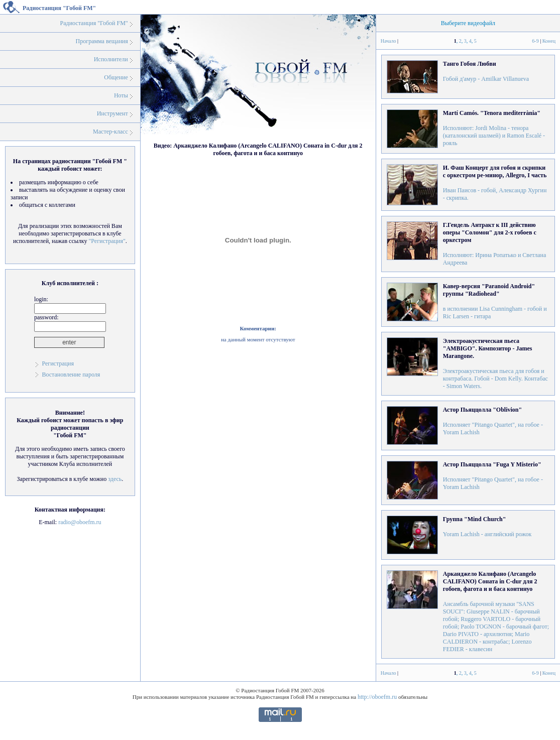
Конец (549, 41)
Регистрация (58, 363)
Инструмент (113, 113)
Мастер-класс (110, 132)
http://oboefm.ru (377, 697)
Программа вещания (102, 41)
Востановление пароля (71, 375)
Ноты (121, 95)
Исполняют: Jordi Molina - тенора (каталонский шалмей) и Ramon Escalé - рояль (494, 128)
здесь (115, 479)
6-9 (535, 41)
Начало (388, 41)
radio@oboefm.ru (80, 522)
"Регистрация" (107, 241)
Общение (116, 77)
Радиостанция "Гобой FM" (94, 23)
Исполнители (111, 59)
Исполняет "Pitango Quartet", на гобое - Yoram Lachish (493, 421)
